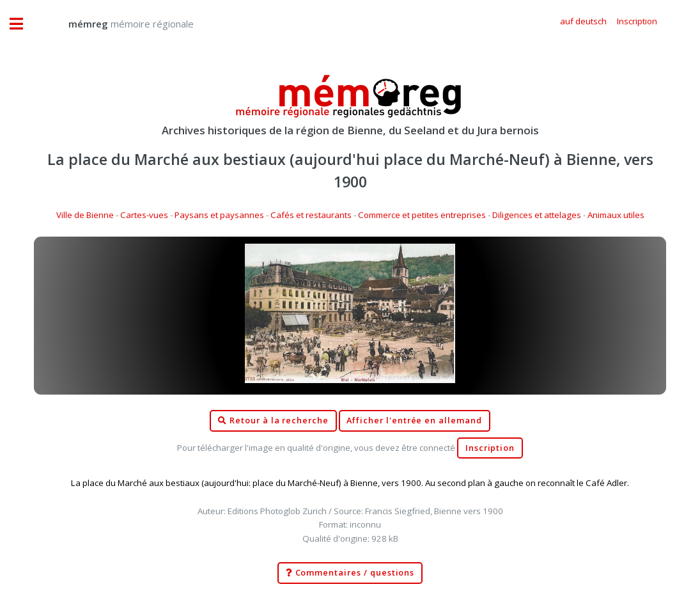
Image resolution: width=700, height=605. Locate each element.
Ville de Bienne (85, 215)
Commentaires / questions (350, 573)
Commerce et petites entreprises (422, 215)
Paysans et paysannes (219, 215)
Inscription (490, 448)
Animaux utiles (616, 215)
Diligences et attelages (537, 215)
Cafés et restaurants (311, 215)
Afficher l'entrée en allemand (414, 420)
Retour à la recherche (273, 421)
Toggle (23, 24)
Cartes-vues (144, 215)
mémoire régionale (118, 24)
